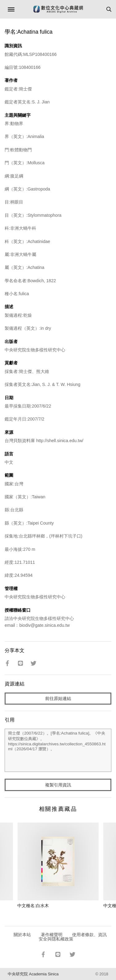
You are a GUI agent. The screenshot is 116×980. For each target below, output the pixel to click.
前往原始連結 (58, 698)
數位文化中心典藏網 (58, 9)
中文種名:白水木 (33, 906)
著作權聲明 (52, 935)
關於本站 (22, 935)
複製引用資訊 (58, 785)
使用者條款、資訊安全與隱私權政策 (73, 937)
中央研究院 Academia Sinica (33, 974)
